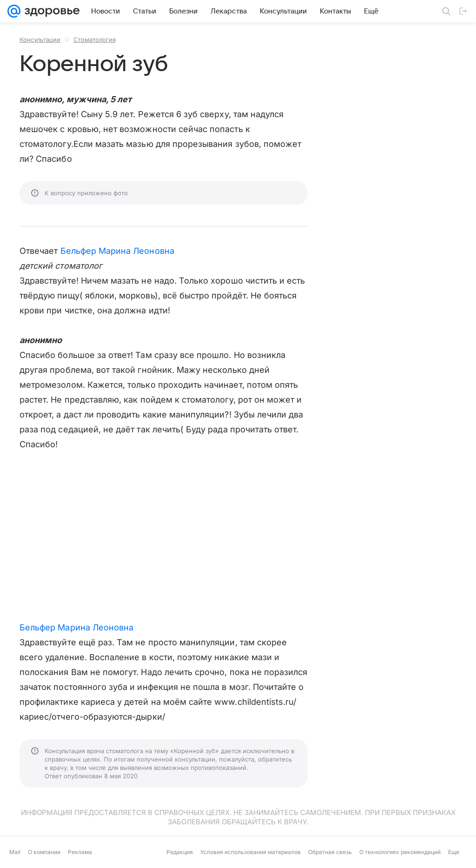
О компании (44, 852)
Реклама (80, 852)
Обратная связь (330, 852)
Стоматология (95, 40)
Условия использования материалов (251, 852)
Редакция (180, 852)
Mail (15, 852)
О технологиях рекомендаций (400, 852)
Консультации (40, 40)
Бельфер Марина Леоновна (117, 251)
